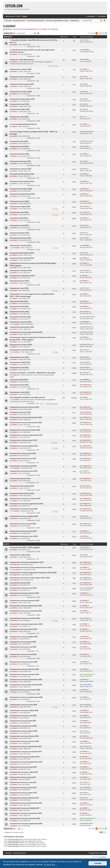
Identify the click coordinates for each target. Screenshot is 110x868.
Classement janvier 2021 (20, 479)
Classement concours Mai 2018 (23, 721)
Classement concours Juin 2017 (23, 782)
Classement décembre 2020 (22, 486)
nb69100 (86, 50)
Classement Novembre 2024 (22, 181)
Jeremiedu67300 (88, 317)
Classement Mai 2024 (19, 218)
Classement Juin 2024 (19, 212)
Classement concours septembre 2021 (26, 435)
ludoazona (86, 746)
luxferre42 (86, 685)
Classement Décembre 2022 (22, 327)
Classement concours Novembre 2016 (26, 813)
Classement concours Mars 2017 (23, 793)
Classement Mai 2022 (19, 380)
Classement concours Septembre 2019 (26, 624)
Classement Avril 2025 (19, 147)
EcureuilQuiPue (87, 588)
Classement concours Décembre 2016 (26, 803)
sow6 (84, 77)
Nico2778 (86, 212)
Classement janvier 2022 (20, 412)
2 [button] (99, 33)
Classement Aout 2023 (19, 281)
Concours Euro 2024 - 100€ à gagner (25, 547)
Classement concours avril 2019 (23, 531)
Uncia (26, 29)
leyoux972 (86, 618)
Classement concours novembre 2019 (26, 611)
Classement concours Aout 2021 (23, 440)
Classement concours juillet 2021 (24, 446)
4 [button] (103, 33)
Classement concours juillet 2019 (24, 637)
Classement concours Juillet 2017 (24, 772)
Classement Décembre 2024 (22, 174)
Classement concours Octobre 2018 (25, 690)
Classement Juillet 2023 (20, 555)
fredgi (84, 84)
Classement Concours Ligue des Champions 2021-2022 (33, 573)
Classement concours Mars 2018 (23, 731)
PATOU (85, 288)
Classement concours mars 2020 (24, 536)
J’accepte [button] (98, 863)
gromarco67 (18, 29)
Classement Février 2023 (20, 317)
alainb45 (86, 206)
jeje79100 (86, 357)
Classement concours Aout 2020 (24, 509)
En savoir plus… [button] (50, 865)
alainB (85, 793)
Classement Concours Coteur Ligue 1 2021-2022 (30, 578)
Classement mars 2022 (20, 392)
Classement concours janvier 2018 (24, 741)
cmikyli (85, 731)
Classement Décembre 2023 (22, 253)
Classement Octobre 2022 (21, 345)
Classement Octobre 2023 (21, 271)
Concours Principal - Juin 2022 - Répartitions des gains (33, 373)
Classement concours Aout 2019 (23, 629)
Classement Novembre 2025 (22, 84)
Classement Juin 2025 (19, 117)
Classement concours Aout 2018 (23, 705)
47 (57, 404)
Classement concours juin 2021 (23, 453)
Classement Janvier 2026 (20, 69)
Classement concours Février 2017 (24, 798)
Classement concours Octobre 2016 (25, 818)
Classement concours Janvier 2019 (24, 674)
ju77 (84, 117)
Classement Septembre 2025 (22, 99)
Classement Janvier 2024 (20, 246)
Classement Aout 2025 (19, 104)
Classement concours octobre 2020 (25, 499)
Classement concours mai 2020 (23, 588)
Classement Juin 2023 (19, 288)
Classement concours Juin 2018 (23, 716)
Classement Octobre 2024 (21, 189)
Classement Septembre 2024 (22, 194)
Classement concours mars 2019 (24, 662)
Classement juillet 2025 (20, 109)
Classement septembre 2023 (22, 276)
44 (49, 404)
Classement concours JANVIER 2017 (25, 808)
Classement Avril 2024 (19, 226)
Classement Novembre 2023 (22, 258)
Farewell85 (86, 787)
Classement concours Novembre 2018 (26, 685)
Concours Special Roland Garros (23, 124)
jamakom (86, 312)
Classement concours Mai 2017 (23, 777)
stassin (85, 40)
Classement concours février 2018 (24, 736)
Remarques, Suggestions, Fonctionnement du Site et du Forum (31, 63)
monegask (86, 705)
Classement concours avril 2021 (23, 466)
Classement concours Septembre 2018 (26, 697)
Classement (9, 26)
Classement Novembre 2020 (22, 493)
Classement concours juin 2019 (23, 524)
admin (45, 29)
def (49, 29)
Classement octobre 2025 (21, 92)
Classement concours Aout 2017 (23, 767)
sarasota (86, 270)
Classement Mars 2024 (19, 233)
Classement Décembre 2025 (22, 77)
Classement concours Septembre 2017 (26, 762)
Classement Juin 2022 (19, 368)
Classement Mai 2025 (19, 141)
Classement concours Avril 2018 (23, 726)
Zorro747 (85, 782)
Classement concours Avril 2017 (23, 788)
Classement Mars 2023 (19, 312)
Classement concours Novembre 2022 (26, 332)
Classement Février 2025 (20, 161)
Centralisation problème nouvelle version (27, 397)
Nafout (85, 169)
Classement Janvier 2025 (20, 169)
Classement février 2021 (20, 583)
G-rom (39, 29)
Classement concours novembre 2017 (26, 752)
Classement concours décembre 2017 (26, 746)
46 (54, 404)
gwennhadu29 (87, 132)
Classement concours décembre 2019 (26, 606)
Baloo (84, 233)
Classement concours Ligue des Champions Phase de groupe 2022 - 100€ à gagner (32, 339)
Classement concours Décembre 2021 (26, 417)
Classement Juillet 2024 (20, 207)
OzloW (85, 471)
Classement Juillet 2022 (20, 362)
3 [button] (101, 33)
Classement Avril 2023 (19, 307)
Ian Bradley (103, 857)
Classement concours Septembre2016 (26, 824)
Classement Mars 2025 (19, 154)
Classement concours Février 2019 (24, 669)
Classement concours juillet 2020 (24, 516)
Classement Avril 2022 (19, 385)
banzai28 (86, 362)
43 (47, 404)
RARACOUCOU (87, 141)
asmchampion (88, 674)
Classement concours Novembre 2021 (26, 423)
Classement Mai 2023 (19, 301)
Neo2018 (85, 59)
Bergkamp (32, 29)
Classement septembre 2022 (22, 350)
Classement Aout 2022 (19, 357)
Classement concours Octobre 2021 (25, 430)
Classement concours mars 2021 (24, 471)
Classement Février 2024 (20, 238)
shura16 (85, 350)
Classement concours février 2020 (24, 593)
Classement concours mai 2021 (23, 459)
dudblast (86, 367)
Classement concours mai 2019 (23, 647)
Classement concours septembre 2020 (26, 504)
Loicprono (54, 29)
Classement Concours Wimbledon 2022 (27, 562)
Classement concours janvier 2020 (24, 601)
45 (52, 404)
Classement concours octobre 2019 (25, 618)
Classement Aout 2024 (19, 201)
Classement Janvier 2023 (20, 322)
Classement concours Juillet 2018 (24, 711)
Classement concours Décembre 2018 (26, 680)
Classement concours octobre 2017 (25, 757)
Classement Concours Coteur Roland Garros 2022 (31, 567)
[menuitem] (17, 16)
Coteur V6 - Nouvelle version (22, 60)
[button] (106, 33)
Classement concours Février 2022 (24, 407)
